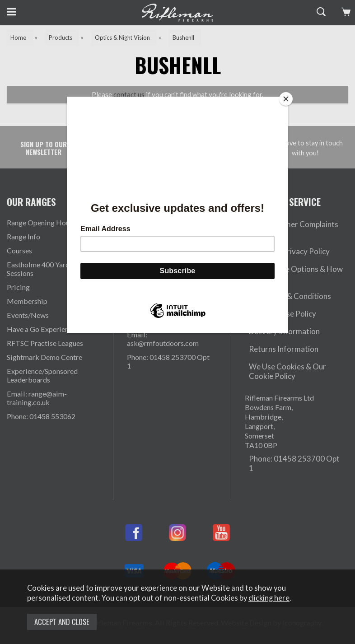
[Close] (286, 99)
